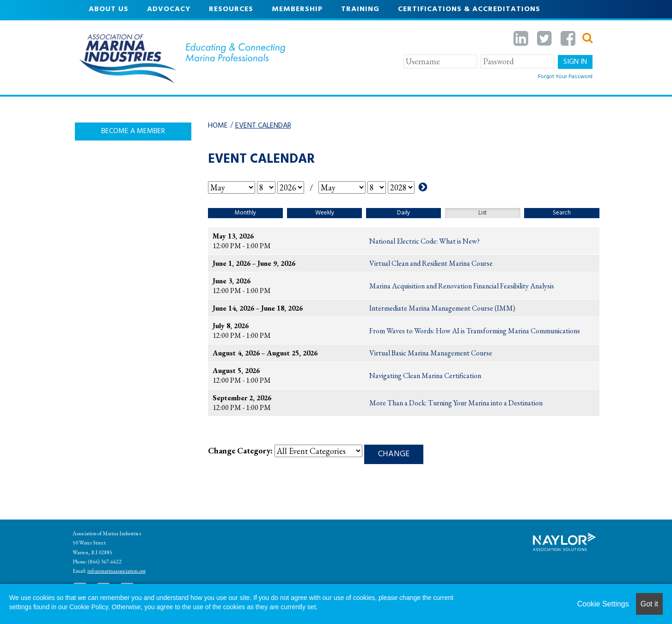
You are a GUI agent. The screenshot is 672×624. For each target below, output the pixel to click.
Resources (231, 9)
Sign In (575, 62)
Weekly (325, 213)
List (483, 213)
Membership (297, 9)
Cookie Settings (603, 604)
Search (562, 213)
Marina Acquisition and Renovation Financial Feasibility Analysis (462, 286)
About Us (109, 9)
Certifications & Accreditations (469, 9)
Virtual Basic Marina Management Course (431, 353)
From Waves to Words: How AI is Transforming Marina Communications (475, 331)
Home (218, 126)
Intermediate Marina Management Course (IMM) (442, 308)
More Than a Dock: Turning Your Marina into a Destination (456, 403)
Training (360, 9)
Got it (649, 604)
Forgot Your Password (565, 77)
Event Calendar (263, 126)
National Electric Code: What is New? (425, 241)
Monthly (245, 213)
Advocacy (169, 9)
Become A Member (133, 131)
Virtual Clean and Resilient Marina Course (431, 263)
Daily (403, 213)
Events (103, 28)
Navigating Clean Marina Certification (425, 376)
